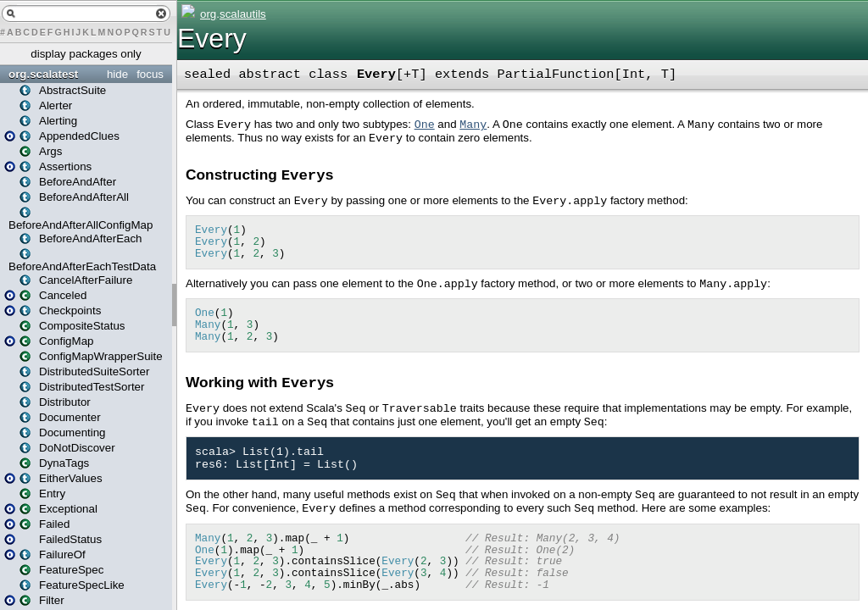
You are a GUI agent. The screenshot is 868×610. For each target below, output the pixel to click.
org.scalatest (43, 74)
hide (117, 74)
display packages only (86, 54)
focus (150, 74)
